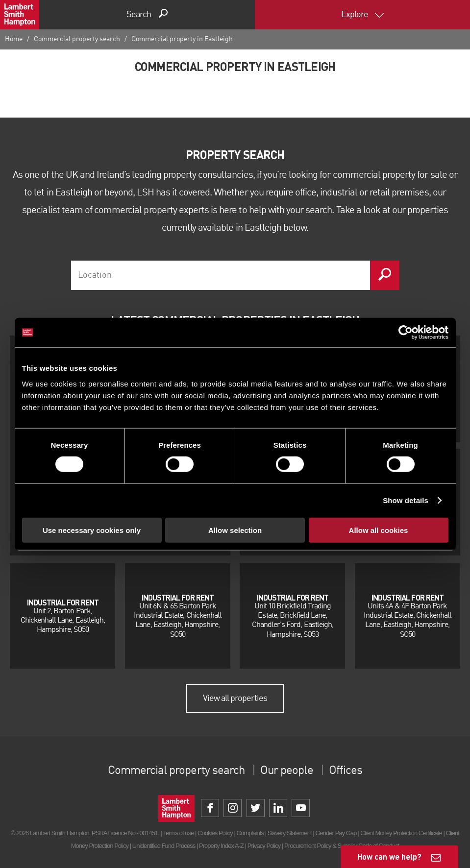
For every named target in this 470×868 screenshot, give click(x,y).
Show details (406, 500)
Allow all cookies (379, 530)
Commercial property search (77, 39)
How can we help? (389, 856)
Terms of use (178, 833)
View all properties (235, 699)
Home (14, 39)
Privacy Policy (264, 846)
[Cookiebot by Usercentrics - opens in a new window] (406, 333)
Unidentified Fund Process (164, 846)
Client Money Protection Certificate (401, 833)
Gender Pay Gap (336, 833)
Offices (346, 771)
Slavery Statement (290, 833)
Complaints (250, 833)
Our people (286, 771)
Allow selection (235, 530)
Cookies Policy (215, 833)
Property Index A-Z (221, 846)
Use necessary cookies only (92, 530)
